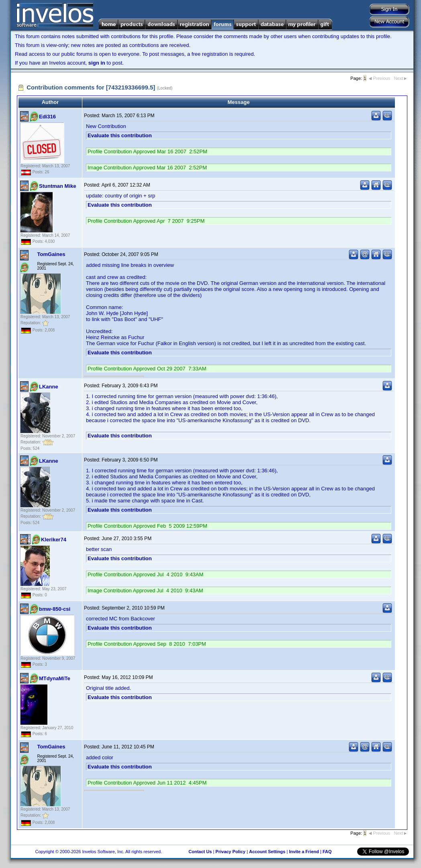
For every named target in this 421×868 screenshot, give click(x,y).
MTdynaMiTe (55, 678)
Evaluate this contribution (120, 135)
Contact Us (200, 852)
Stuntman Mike (57, 186)
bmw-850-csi (55, 609)
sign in (97, 63)
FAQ (327, 852)
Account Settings (267, 852)
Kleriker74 (54, 540)
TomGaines (51, 254)
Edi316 (47, 117)
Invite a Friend (304, 852)
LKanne (49, 387)
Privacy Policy (230, 852)
